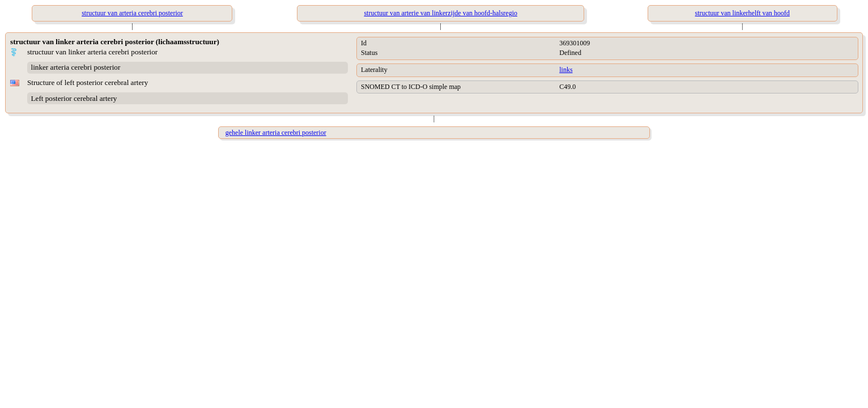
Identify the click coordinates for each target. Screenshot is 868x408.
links (566, 70)
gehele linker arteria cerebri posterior (276, 133)
